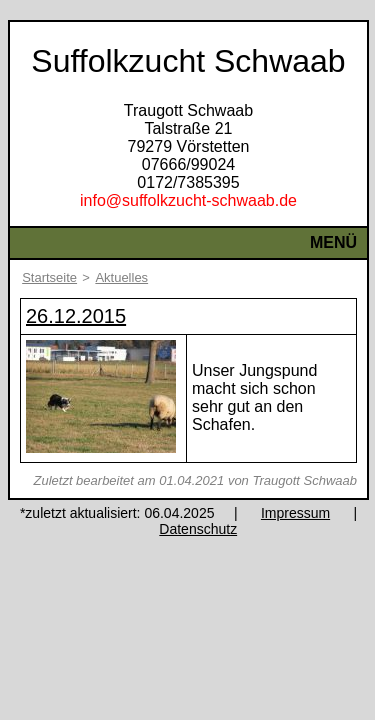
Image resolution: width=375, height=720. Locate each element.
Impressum (295, 513)
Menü (333, 242)
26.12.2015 (76, 316)
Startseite (49, 277)
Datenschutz (198, 529)
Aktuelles (121, 277)
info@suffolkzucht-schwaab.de (188, 200)
